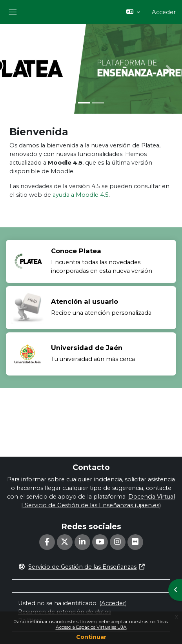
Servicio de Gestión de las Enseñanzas (82, 567)
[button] (133, 12)
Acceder (164, 12)
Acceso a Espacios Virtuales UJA (91, 627)
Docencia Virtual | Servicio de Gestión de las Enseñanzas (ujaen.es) (98, 501)
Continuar (91, 637)
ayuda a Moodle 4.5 (81, 195)
